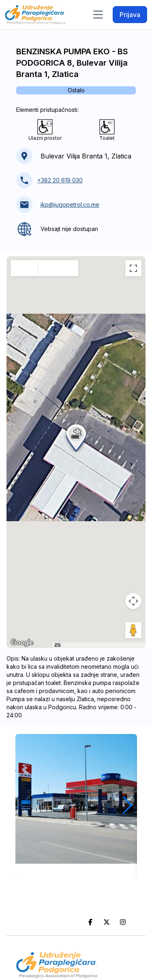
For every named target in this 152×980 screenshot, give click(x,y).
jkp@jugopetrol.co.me (70, 204)
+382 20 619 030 (60, 180)
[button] (76, 437)
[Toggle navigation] (98, 15)
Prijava (130, 15)
